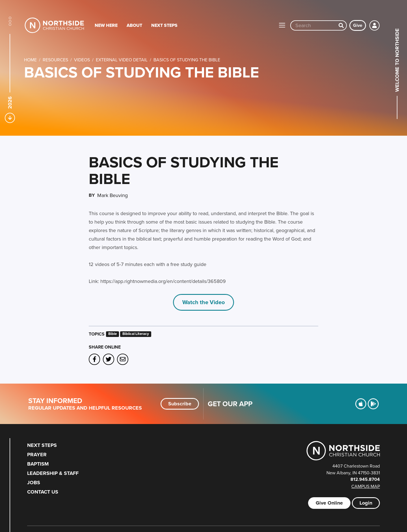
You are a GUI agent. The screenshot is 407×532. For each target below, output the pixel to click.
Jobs (34, 483)
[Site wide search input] (313, 25)
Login (366, 503)
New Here (106, 25)
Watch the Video (203, 302)
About (134, 25)
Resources (55, 60)
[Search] (341, 25)
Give (358, 25)
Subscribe (180, 404)
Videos (82, 60)
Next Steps (164, 25)
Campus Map (366, 486)
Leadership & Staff (53, 473)
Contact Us (43, 492)
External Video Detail (122, 60)
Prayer (37, 455)
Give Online (329, 503)
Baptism (38, 464)
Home (30, 60)
